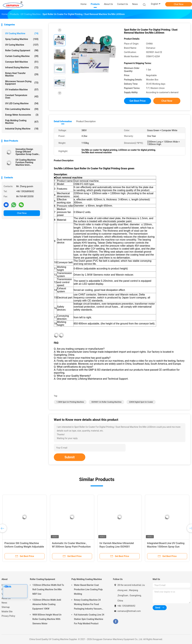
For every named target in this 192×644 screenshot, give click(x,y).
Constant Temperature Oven (22, 96)
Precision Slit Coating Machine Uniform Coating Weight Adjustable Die (24, 547)
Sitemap (6, 607)
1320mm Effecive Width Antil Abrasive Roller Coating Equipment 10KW (47, 604)
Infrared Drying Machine (22, 67)
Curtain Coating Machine (22, 56)
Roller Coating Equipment (22, 50)
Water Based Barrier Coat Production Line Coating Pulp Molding (88, 589)
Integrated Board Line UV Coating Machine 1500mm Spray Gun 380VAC (166, 547)
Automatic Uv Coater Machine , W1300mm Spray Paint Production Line (71, 547)
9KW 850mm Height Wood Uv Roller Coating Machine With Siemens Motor (47, 619)
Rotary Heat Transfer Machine (22, 74)
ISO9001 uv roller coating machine (106, 402)
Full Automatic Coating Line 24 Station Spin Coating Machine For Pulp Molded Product (89, 619)
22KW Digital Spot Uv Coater (141, 402)
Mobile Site (7, 612)
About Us (6, 598)
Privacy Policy (8, 616)
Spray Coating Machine (22, 39)
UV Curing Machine (22, 45)
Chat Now (179, 4)
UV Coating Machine (22, 33)
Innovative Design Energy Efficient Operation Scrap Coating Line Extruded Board (28, 152)
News (4, 603)
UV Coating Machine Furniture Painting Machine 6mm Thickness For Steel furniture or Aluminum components (26, 162)
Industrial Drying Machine (22, 129)
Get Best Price (138, 101)
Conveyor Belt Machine (22, 62)
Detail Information (63, 121)
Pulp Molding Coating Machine (22, 122)
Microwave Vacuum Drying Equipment (22, 83)
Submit (70, 457)
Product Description (86, 121)
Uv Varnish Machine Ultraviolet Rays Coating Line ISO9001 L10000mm (117, 547)
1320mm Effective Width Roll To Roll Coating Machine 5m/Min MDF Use (48, 589)
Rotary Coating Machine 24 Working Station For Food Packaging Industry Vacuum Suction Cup (88, 605)
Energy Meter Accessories (22, 115)
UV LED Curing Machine (22, 103)
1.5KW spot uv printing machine (70, 402)
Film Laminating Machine (22, 109)
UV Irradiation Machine (22, 90)
